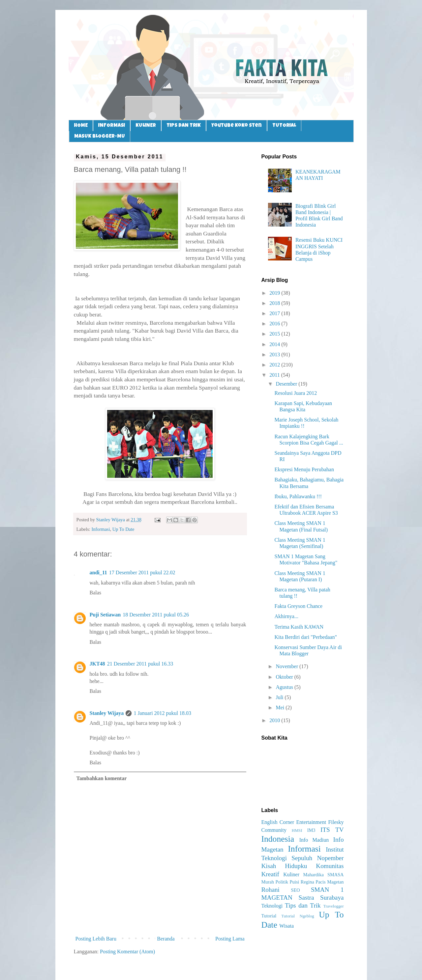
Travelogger (333, 906)
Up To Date (123, 529)
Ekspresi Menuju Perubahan (304, 469)
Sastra (306, 898)
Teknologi (272, 906)
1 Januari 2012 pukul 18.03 (162, 713)
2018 (275, 303)
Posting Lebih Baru (96, 939)
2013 (275, 354)
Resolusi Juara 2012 (296, 393)
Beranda (166, 939)
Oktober (285, 677)
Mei (281, 708)
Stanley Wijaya (107, 713)
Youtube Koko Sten (237, 126)
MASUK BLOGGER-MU (100, 136)
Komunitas (330, 866)
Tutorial (269, 916)
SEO (295, 890)
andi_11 (98, 572)
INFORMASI (112, 126)
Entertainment (311, 822)
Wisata (286, 926)
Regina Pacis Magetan (322, 882)
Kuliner (291, 874)
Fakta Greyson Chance (298, 606)
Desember (287, 384)
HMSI (297, 830)
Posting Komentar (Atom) (127, 952)
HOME (81, 126)
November (287, 666)
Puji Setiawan (105, 615)
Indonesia (278, 839)
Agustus (285, 687)
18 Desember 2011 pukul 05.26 (156, 615)
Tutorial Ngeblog (298, 916)
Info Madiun (314, 840)
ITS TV (332, 830)
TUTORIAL (284, 126)
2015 (275, 334)
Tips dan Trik (303, 905)
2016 (275, 324)
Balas (96, 593)
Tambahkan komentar (102, 778)
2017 (275, 313)
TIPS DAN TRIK (184, 126)
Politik (282, 882)
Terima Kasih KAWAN (299, 627)
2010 (275, 720)
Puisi (294, 882)
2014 (275, 344)
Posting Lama (230, 939)
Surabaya (332, 898)
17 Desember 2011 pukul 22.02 (142, 572)
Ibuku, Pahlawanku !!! (298, 496)
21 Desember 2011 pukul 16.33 (140, 664)
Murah (268, 882)
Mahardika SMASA (323, 875)
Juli (280, 697)
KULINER (146, 126)
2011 (275, 375)
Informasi (101, 529)
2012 (275, 365)
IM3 (311, 830)
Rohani (271, 890)
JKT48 (97, 664)
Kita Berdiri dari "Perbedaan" (305, 637)
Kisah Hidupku (284, 866)
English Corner (278, 822)
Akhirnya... (286, 616)
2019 (275, 293)
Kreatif (270, 874)
